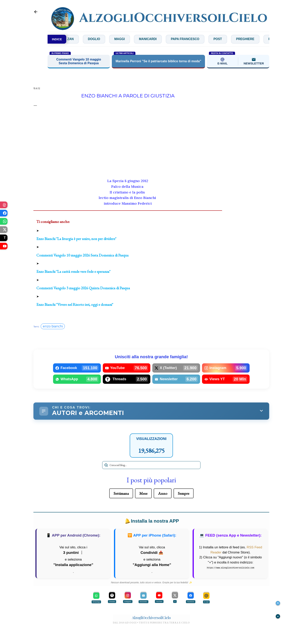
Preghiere (262, 39)
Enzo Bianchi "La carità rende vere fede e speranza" (73, 272)
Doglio (108, 39)
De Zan (81, 39)
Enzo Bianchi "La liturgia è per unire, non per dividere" (76, 239)
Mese (143, 494)
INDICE (57, 39)
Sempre (184, 494)
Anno (163, 494)
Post (234, 39)
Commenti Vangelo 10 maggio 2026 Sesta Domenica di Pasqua (82, 255)
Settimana (121, 494)
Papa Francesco (201, 39)
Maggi (134, 39)
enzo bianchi (53, 327)
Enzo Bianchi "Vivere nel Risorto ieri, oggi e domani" (75, 305)
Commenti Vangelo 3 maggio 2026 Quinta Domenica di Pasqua (83, 288)
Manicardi (163, 39)
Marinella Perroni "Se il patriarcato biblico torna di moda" (158, 61)
